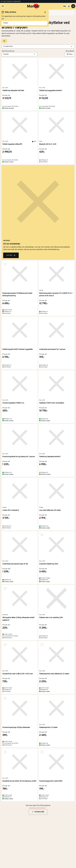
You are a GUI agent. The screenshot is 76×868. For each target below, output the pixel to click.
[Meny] (3, 6)
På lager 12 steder (46, 474)
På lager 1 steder (45, 582)
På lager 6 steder (9, 582)
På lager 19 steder (46, 108)
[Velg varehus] (65, 6)
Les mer (11, 255)
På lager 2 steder (46, 745)
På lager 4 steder (46, 421)
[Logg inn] (69, 6)
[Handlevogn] (73, 6)
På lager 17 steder (9, 162)
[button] (38, 47)
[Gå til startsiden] (33, 6)
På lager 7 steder (45, 528)
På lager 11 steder (9, 421)
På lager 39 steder (9, 108)
